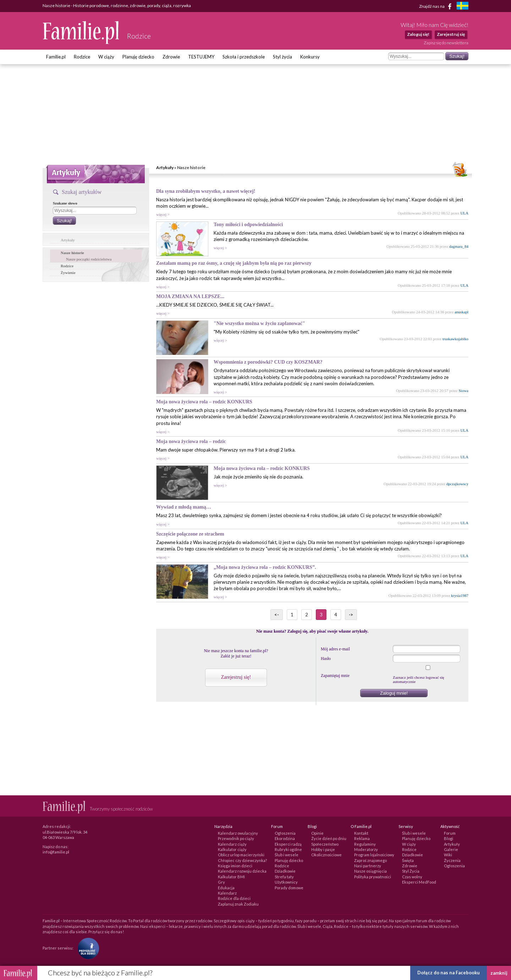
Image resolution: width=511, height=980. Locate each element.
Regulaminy (365, 844)
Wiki (448, 855)
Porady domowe (289, 888)
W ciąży (106, 57)
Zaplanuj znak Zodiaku (238, 904)
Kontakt (361, 833)
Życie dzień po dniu (329, 838)
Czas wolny (412, 877)
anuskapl (461, 312)
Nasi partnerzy (368, 866)
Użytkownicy (286, 882)
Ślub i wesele (287, 855)
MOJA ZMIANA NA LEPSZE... (190, 296)
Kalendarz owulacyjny (238, 833)
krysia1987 (460, 595)
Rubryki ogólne (288, 849)
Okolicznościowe (326, 855)
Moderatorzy (366, 849)
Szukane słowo (65, 203)
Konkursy (310, 57)
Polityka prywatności (373, 877)
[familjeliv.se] (462, 7)
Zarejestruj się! (236, 677)
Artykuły (165, 167)
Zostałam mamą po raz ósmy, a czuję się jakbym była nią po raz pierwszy (234, 263)
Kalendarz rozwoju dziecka (242, 871)
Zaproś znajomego (370, 860)
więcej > (163, 214)
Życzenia (452, 860)
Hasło (326, 659)
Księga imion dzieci (235, 866)
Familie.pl (56, 57)
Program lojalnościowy (374, 855)
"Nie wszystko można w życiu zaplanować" (259, 323)
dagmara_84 (459, 246)
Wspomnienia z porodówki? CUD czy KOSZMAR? (268, 362)
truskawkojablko (455, 339)
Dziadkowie (285, 871)
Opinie (317, 833)
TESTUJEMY (201, 57)
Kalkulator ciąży (232, 849)
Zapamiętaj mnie (335, 676)
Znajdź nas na (437, 6)
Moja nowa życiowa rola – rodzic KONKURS (204, 402)
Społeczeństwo (325, 844)
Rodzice (82, 57)
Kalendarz (227, 893)
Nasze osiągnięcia (370, 871)
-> (351, 615)
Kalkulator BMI (231, 877)
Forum (450, 833)
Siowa (464, 391)
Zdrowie (171, 57)
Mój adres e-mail (335, 649)
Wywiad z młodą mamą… (184, 507)
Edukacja (226, 888)
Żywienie (68, 273)
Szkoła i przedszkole (244, 57)
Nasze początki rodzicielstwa (89, 259)
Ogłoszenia (285, 833)
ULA (464, 213)
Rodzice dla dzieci (234, 898)
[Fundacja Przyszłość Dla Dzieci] (87, 948)
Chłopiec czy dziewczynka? (242, 860)
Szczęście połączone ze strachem (190, 534)
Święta (408, 860)
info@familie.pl (56, 852)
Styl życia (282, 57)
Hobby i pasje (323, 849)
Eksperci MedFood (419, 882)
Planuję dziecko (138, 57)
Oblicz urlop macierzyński (241, 855)
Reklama (362, 838)
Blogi (449, 838)
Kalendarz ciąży (232, 844)
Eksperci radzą (288, 844)
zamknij (499, 973)
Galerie (451, 849)
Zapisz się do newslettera (446, 43)
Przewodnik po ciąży (236, 838)
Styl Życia (411, 871)
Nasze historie (72, 253)
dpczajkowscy (457, 484)
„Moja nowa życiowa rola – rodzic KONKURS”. (265, 567)
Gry (221, 882)
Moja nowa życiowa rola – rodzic (191, 441)
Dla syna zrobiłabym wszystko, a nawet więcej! (206, 191)
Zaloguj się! (418, 34)
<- (277, 615)
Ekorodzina (285, 838)
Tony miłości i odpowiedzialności (248, 225)
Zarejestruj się (451, 34)
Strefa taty (284, 877)
